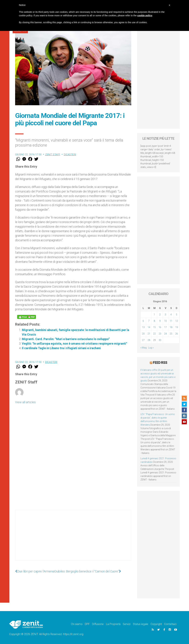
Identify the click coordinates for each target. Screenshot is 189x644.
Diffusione (98, 624)
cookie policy (145, 15)
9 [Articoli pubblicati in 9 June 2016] (160, 321)
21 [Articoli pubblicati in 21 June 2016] (149, 334)
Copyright (156, 624)
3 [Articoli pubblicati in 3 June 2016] (165, 315)
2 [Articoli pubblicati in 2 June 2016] (160, 315)
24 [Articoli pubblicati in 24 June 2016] (165, 334)
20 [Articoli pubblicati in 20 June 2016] (143, 334)
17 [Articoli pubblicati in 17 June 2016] (165, 327)
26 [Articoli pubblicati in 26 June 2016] (177, 334)
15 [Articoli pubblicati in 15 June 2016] (154, 327)
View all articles (25, 402)
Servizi (127, 624)
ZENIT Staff (53, 154)
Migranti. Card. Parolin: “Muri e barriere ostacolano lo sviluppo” (66, 339)
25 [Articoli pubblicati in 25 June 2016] (171, 334)
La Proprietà (113, 624)
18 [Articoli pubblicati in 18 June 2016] (171, 327)
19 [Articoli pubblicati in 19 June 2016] (177, 327)
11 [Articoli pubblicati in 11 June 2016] (171, 321)
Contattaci (170, 624)
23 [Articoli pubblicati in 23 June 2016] (160, 334)
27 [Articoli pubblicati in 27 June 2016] (143, 340)
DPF (87, 624)
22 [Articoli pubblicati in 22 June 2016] (154, 334)
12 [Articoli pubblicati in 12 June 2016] (177, 321)
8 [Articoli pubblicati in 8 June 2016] (154, 321)
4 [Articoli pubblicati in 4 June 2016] (171, 315)
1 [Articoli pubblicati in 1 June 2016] (154, 315)
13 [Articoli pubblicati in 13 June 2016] (143, 327)
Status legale (141, 624)
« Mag (144, 348)
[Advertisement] (73, 539)
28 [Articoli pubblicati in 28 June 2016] (149, 340)
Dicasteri (70, 154)
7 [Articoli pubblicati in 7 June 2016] (149, 321)
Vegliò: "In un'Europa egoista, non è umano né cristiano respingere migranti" (74, 344)
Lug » (151, 348)
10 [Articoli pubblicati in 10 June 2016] (165, 321)
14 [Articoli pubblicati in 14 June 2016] (149, 327)
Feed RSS (160, 363)
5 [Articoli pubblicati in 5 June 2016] (177, 315)
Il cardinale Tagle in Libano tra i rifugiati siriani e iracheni (61, 348)
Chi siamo (77, 624)
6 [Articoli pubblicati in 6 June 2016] (143, 321)
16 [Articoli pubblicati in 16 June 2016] (160, 327)
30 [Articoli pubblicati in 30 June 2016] (160, 340)
